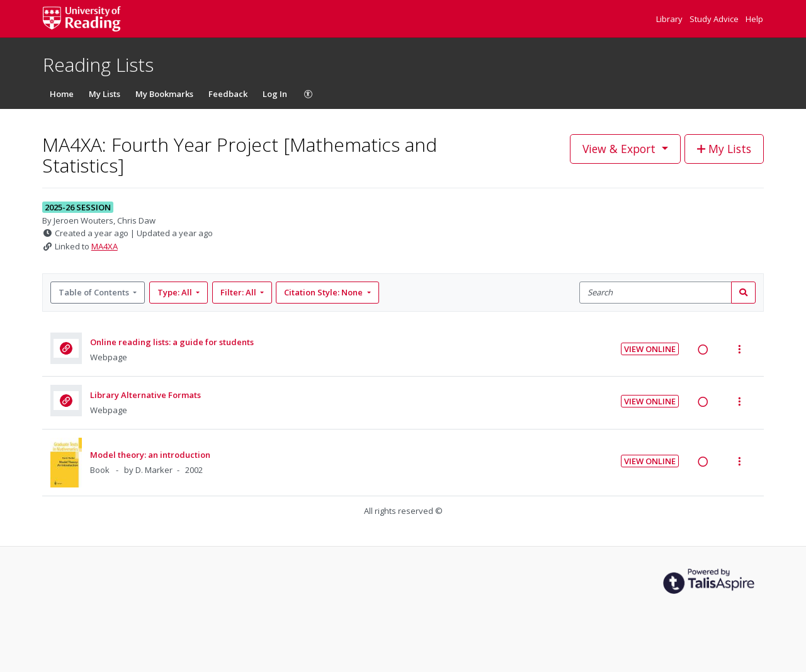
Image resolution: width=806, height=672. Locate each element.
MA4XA (105, 246)
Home (62, 94)
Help (754, 19)
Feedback (228, 94)
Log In (275, 94)
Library (670, 19)
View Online (650, 349)
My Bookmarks (164, 94)
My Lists (105, 94)
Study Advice (715, 19)
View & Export (621, 149)
